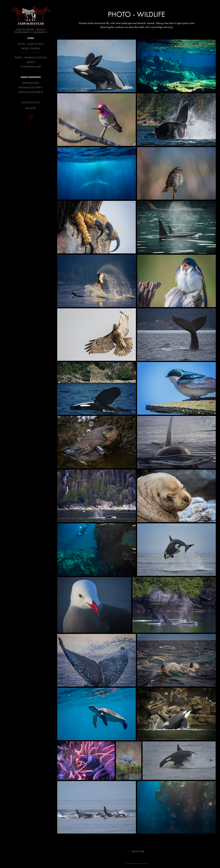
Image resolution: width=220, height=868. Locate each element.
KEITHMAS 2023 (31, 83)
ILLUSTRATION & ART (31, 67)
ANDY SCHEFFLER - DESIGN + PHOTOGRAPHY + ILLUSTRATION (31, 31)
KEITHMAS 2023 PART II (31, 87)
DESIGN (31, 62)
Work (31, 38)
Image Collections (31, 77)
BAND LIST (31, 108)
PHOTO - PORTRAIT (31, 48)
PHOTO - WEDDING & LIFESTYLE (31, 58)
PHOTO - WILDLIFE (31, 53)
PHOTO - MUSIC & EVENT (31, 44)
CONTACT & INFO (31, 102)
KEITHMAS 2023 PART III (31, 92)
